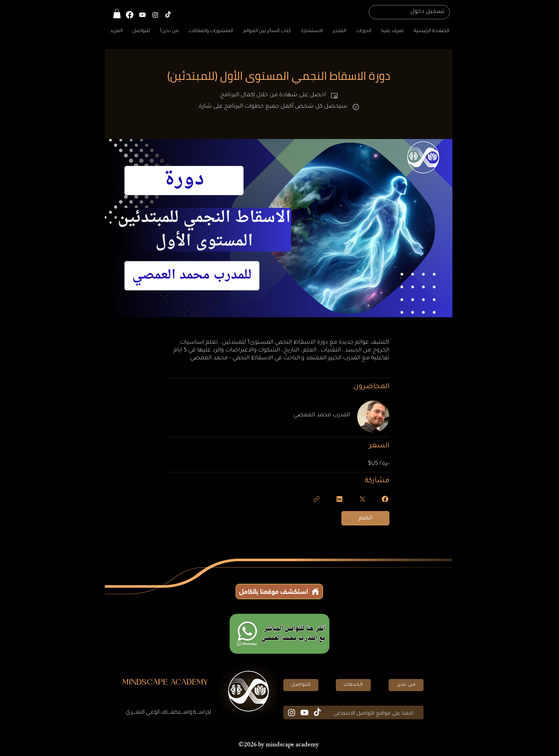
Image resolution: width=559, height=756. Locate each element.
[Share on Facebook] (385, 499)
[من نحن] (406, 685)
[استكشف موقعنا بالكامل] (279, 592)
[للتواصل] (301, 685)
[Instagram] (155, 15)
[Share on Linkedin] (339, 499)
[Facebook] (130, 15)
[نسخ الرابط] (317, 499)
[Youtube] (304, 713)
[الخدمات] (353, 685)
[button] (117, 14)
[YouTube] (142, 15)
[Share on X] (362, 499)
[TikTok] (168, 15)
